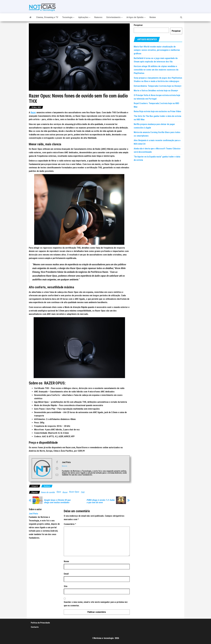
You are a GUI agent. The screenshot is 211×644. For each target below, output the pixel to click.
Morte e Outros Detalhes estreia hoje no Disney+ (156, 91)
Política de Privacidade (40, 623)
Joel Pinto (33, 514)
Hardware (47, 486)
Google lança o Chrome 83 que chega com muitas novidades (57, 501)
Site (66, 586)
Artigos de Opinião (136, 17)
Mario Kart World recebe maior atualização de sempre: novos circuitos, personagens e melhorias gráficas (157, 50)
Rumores (98, 17)
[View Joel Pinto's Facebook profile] (57, 462)
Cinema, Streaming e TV (47, 17)
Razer (33, 112)
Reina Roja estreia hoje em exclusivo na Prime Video (157, 111)
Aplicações (84, 17)
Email (66, 574)
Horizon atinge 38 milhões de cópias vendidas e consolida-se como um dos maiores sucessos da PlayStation (156, 70)
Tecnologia (68, 17)
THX (82, 492)
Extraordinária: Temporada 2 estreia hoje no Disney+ (158, 86)
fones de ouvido (48, 492)
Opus (59, 492)
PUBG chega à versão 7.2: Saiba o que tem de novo (101, 501)
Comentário (70, 524)
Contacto (35, 627)
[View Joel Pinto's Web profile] (57, 468)
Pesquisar (138, 25)
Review (153, 17)
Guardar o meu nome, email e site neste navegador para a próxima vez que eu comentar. (96, 604)
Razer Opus (74, 492)
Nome (66, 561)
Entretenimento (114, 17)
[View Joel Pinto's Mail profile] (57, 475)
